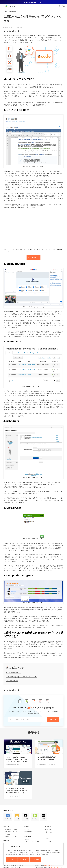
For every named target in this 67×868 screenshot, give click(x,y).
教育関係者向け (28, 832)
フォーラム (48, 841)
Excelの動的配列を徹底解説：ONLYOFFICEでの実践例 (48, 758)
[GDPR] (51, 833)
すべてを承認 (36, 860)
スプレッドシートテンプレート (11, 834)
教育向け (27, 826)
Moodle (6, 85)
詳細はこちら (44, 854)
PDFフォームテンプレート (10, 829)
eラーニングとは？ (12, 681)
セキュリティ (49, 826)
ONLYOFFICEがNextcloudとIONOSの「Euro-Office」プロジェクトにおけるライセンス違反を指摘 (18, 759)
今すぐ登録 (53, 719)
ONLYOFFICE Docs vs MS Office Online (13, 865)
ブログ (5, 11)
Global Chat (7, 543)
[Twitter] (7, 31)
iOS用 (43, 819)
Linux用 (17, 819)
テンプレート (7, 826)
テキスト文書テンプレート (10, 832)
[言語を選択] (63, 6)
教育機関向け (12, 11)
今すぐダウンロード (33, 257)
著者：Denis (20, 27)
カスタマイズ (24, 860)
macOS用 (26, 819)
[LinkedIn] (10, 31)
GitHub (30, 249)
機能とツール (28, 839)
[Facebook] (5, 31)
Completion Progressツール (13, 607)
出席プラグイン (8, 391)
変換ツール (6, 841)
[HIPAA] (47, 833)
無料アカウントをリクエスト (32, 841)
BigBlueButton (8, 312)
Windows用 (8, 819)
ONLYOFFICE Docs (14, 174)
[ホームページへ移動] (11, 6)
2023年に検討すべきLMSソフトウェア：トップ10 (22, 677)
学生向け (27, 829)
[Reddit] (13, 31)
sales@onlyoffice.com (50, 865)
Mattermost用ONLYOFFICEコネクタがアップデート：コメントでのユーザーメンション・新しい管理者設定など (17, 791)
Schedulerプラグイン (10, 482)
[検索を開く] (59, 6)
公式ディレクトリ (44, 91)
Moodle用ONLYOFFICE (13, 673)
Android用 (35, 819)
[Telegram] (16, 31)
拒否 (12, 860)
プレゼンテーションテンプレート (12, 836)
